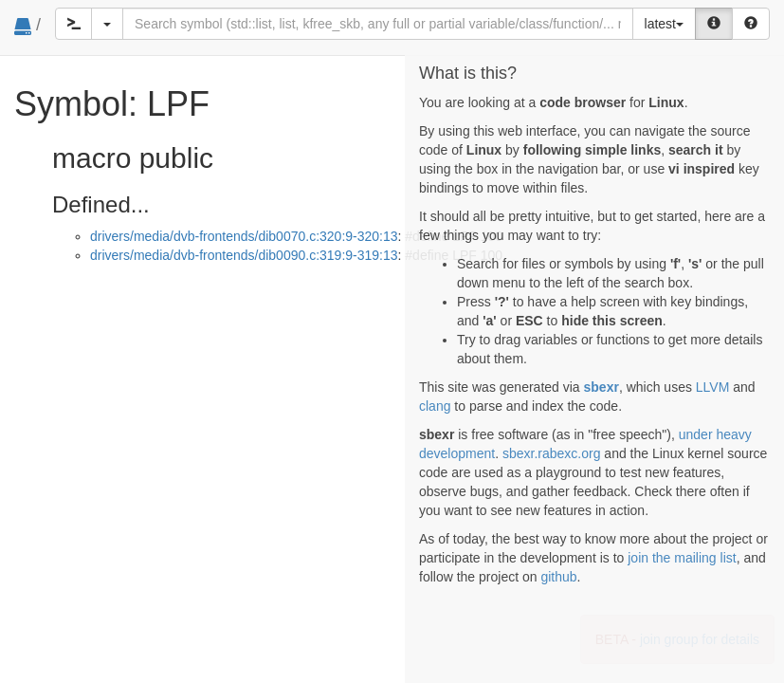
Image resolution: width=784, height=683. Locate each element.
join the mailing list (682, 558)
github (558, 577)
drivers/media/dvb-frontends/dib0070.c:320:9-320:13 (244, 236)
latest (664, 24)
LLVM (713, 387)
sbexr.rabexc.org (552, 453)
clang (435, 406)
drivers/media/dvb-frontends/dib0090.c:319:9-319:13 (244, 255)
